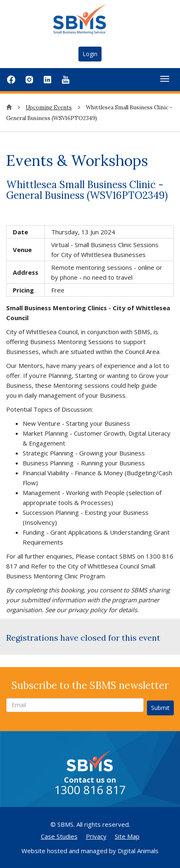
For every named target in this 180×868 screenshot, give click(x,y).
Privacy (96, 836)
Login (90, 54)
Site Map (127, 836)
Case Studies (59, 836)
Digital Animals (138, 851)
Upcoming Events (49, 107)
